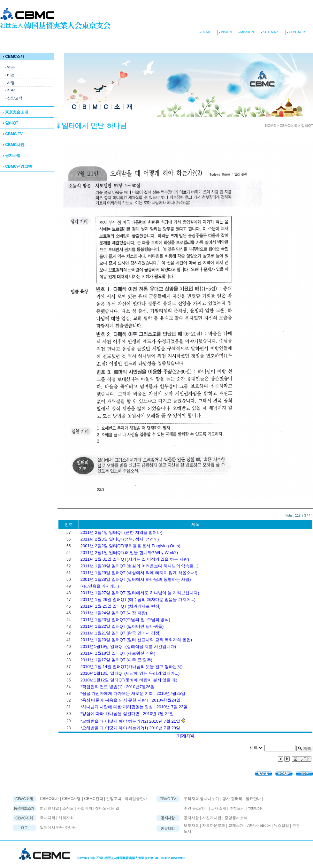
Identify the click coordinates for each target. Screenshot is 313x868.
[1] (179, 736)
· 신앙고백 (14, 98)
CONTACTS (296, 32)
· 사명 (10, 83)
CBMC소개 (14, 57)
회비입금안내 (136, 799)
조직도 (68, 808)
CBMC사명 (71, 799)
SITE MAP (269, 32)
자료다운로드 (214, 826)
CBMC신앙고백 (18, 166)
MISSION (247, 32)
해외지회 (66, 818)
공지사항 (12, 156)
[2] (183, 736)
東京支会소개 (16, 112)
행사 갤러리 (232, 799)
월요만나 (253, 799)
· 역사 (10, 67)
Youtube (255, 808)
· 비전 (10, 75)
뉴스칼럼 (281, 826)
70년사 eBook (259, 826)
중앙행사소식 (236, 818)
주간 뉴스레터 (196, 808)
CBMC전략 (93, 799)
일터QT (11, 123)
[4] (192, 736)
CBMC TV (13, 134)
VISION (226, 32)
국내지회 (48, 818)
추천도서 (237, 808)
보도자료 (191, 826)
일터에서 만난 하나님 (58, 827)
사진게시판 (212, 818)
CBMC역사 (49, 799)
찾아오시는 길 (107, 808)
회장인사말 (50, 808)
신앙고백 (114, 799)
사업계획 (85, 808)
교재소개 (218, 808)
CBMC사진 (14, 145)
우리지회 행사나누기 (201, 799)
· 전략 (10, 90)
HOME (205, 32)
